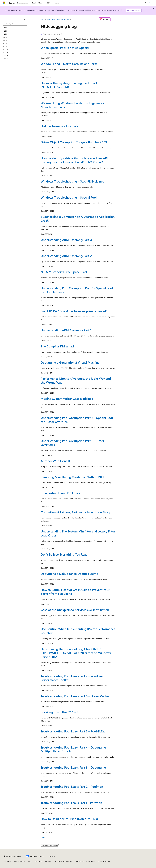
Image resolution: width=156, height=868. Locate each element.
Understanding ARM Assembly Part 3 (66, 240)
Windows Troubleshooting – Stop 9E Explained (73, 181)
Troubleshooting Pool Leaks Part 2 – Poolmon (72, 786)
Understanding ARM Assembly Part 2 (66, 256)
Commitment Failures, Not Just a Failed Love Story (75, 512)
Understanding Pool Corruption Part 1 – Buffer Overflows (72, 443)
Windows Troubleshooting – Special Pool (69, 197)
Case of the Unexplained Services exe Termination (75, 610)
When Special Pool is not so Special (65, 48)
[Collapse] (24, 19)
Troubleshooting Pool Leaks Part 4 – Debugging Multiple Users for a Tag (73, 749)
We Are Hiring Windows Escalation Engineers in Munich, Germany (73, 105)
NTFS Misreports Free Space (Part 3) (66, 272)
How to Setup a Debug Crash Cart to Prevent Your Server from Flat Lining (75, 592)
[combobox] (15, 24)
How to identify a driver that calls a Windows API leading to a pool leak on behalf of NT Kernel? (74, 160)
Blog (30, 861)
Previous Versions (20, 861)
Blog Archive (51, 19)
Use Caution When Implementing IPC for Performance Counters (78, 631)
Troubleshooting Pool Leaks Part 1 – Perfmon (71, 803)
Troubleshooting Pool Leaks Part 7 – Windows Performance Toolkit (72, 678)
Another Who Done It (56, 461)
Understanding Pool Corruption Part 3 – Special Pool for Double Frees (77, 290)
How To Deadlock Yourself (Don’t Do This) (69, 819)
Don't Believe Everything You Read (64, 554)
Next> (43, 837)
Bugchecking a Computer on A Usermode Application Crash (78, 218)
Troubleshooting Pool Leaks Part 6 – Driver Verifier (75, 696)
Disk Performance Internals (59, 126)
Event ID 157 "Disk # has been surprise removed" (74, 311)
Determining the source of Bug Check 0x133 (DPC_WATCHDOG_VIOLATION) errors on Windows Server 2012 (76, 653)
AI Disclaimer (7, 861)
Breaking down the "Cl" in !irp (61, 712)
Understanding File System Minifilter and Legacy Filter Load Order (78, 533)
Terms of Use (79, 861)
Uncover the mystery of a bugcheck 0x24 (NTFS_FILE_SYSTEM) (69, 85)
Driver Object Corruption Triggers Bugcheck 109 (74, 142)
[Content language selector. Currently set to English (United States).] (13, 856)
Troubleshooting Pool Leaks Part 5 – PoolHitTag (73, 731)
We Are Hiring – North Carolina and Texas (69, 64)
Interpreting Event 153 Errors (61, 493)
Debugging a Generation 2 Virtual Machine (70, 362)
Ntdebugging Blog (63, 19)
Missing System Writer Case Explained (67, 399)
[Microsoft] (4, 3)
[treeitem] (15, 28)
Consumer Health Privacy (62, 861)
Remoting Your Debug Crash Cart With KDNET (72, 477)
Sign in (151, 3)
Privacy (47, 861)
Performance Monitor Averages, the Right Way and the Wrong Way (76, 380)
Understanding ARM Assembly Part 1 (66, 330)
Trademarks (90, 861)
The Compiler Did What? (57, 346)
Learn (43, 19)
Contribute (39, 861)
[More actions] (113, 19)
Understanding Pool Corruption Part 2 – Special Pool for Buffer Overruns (77, 420)
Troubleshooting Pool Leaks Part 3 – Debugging (73, 767)
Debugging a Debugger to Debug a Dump (69, 574)
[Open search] (146, 3)
